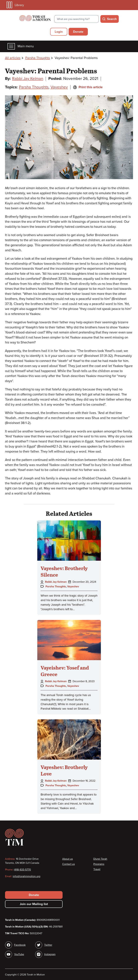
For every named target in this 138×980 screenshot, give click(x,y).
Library (15, 5)
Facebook (20, 945)
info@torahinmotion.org (27, 876)
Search (112, 19)
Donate (78, 32)
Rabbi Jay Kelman (28, 79)
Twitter (48, 945)
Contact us (68, 864)
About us (67, 859)
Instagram (50, 954)
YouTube (19, 954)
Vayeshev (59, 87)
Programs (99, 864)
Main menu (21, 46)
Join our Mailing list (34, 904)
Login (59, 32)
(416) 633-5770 (22, 870)
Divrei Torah (100, 859)
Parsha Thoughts (38, 58)
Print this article (88, 87)
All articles (13, 58)
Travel (97, 869)
